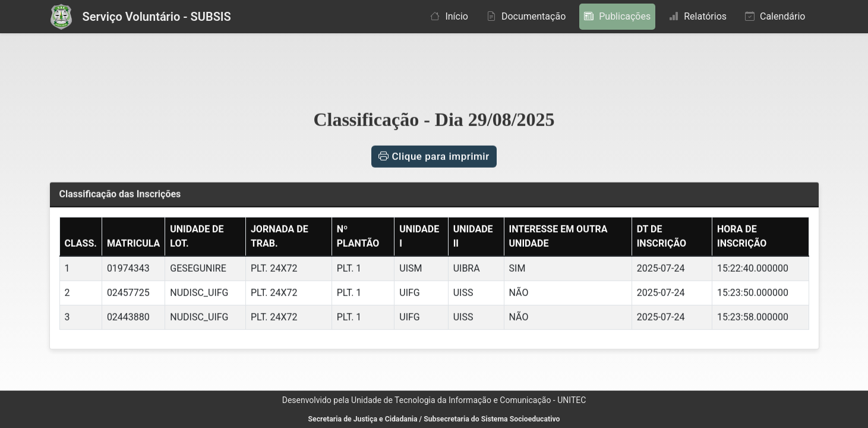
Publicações (617, 16)
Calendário (775, 16)
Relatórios (698, 16)
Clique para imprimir (434, 155)
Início (449, 16)
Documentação (526, 16)
